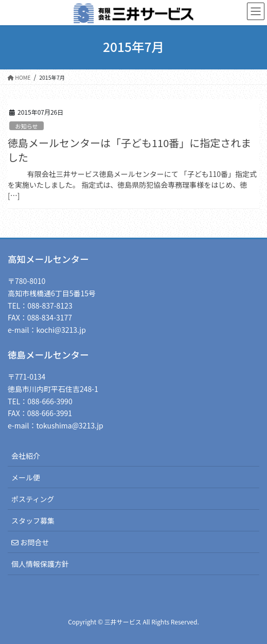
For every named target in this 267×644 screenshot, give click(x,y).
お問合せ (30, 542)
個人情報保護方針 (40, 564)
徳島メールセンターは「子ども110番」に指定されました (129, 150)
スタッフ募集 (33, 521)
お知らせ (26, 126)
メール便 (26, 477)
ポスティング (33, 499)
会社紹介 (26, 456)
